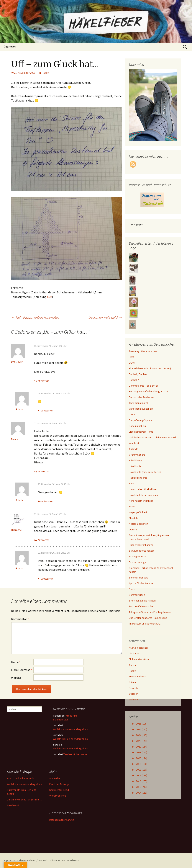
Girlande (134, 449)
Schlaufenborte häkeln (141, 551)
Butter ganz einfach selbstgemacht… (150, 391)
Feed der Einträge (59, 784)
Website (16, 678)
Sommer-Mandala (139, 578)
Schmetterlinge (138, 562)
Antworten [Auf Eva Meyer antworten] (44, 381)
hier (49, 297)
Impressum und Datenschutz (145, 624)
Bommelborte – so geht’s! (143, 386)
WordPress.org (58, 796)
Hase (132, 483)
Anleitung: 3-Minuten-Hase (143, 351)
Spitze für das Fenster (141, 583)
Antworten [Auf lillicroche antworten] (44, 540)
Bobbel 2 (134, 380)
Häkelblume (135, 460)
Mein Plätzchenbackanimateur (36, 317)
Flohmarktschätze (139, 659)
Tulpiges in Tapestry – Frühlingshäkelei (150, 612)
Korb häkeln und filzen (141, 501)
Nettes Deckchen (138, 524)
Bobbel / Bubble (138, 374)
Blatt (132, 357)
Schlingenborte (137, 556)
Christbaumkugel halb (141, 409)
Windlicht (134, 443)
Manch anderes (137, 676)
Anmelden (55, 778)
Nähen (132, 682)
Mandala (133, 518)
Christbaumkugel (138, 403)
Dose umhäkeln (137, 426)
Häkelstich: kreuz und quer (144, 495)
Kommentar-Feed (59, 790)
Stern (132, 589)
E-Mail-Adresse (22, 670)
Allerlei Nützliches (139, 648)
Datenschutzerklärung (62, 820)
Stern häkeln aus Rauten (142, 601)
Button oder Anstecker (142, 397)
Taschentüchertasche (141, 606)
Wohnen (133, 699)
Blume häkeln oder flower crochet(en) (150, 368)
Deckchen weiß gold (105, 317)
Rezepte (134, 688)
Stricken (134, 694)
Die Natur (134, 653)
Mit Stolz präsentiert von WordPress (59, 860)
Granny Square (137, 455)
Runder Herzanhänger (141, 545)
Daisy (132, 414)
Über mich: (10, 47)
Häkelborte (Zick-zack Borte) (145, 472)
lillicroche (16, 530)
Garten (133, 665)
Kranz (132, 506)
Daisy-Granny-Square (141, 420)
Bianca (15, 439)
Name (16, 662)
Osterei (133, 529)
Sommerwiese (137, 595)
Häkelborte (135, 466)
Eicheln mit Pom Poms (141, 432)
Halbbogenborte (138, 478)
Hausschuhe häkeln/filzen (143, 489)
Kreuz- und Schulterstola (21, 778)
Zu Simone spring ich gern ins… (24, 800)
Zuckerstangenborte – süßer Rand (148, 618)
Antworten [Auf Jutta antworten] (47, 411)
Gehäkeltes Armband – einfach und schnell (152, 437)
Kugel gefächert (138, 512)
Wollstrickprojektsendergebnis (70, 729)
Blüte (132, 363)
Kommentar (20, 619)
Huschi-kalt (13, 805)
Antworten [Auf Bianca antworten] (44, 471)
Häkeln (46, 73)
